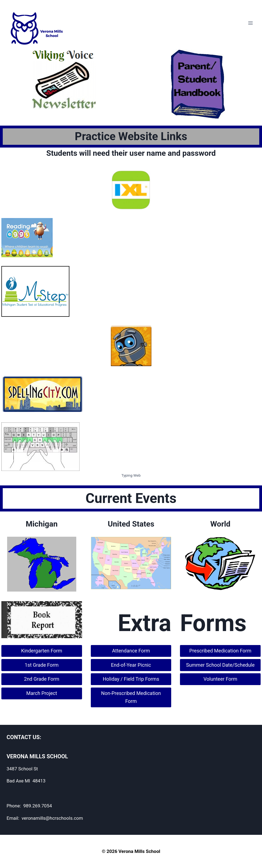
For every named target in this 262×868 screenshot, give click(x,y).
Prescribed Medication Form (220, 651)
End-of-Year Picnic (131, 665)
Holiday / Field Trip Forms (131, 679)
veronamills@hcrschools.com (52, 818)
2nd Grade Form (42, 679)
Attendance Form (131, 651)
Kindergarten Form (42, 651)
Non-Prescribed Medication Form (131, 697)
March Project (42, 693)
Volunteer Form (220, 679)
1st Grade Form (42, 665)
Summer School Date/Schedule (220, 665)
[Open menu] (250, 23)
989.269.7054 (38, 806)
